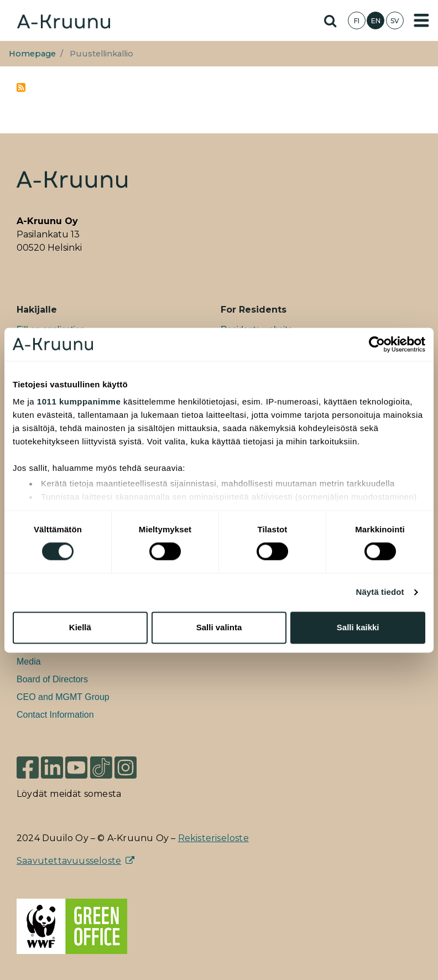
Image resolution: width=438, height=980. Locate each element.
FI (357, 21)
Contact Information (55, 715)
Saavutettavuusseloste (69, 861)
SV (395, 21)
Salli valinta (219, 627)
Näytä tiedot (380, 592)
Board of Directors (52, 679)
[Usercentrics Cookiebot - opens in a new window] (377, 344)
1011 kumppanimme (79, 401)
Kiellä (80, 627)
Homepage (32, 54)
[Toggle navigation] (421, 20)
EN (376, 21)
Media (29, 662)
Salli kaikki (358, 627)
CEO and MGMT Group (63, 697)
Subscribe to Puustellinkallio (21, 87)
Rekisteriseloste (213, 838)
